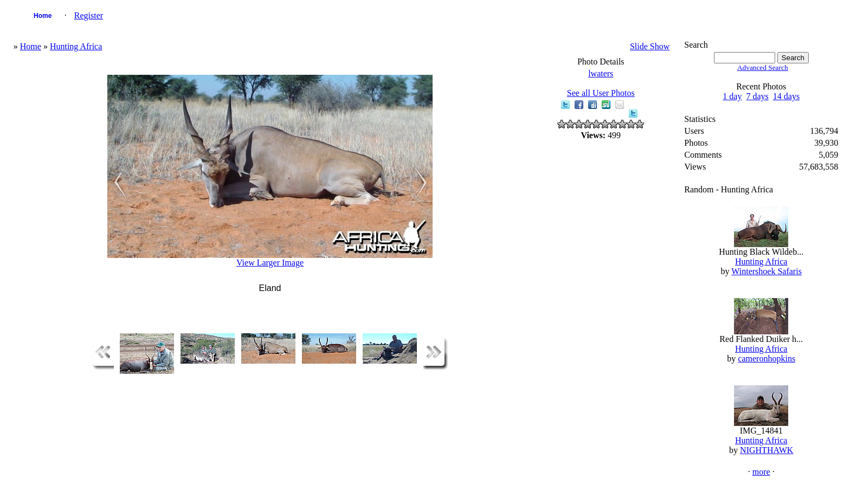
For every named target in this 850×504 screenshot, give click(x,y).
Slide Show (650, 46)
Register (89, 15)
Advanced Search (763, 67)
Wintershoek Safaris (767, 271)
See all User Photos (601, 93)
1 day (732, 96)
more (761, 472)
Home (43, 16)
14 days (786, 96)
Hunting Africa (76, 46)
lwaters (601, 73)
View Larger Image (270, 263)
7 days (757, 96)
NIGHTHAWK (767, 450)
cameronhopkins (767, 358)
